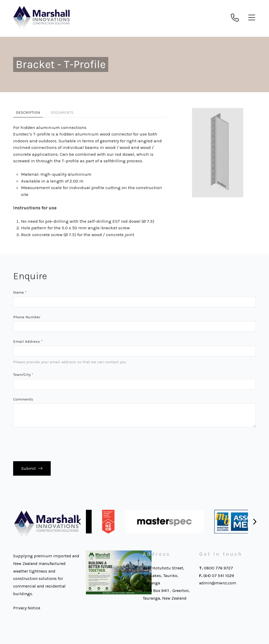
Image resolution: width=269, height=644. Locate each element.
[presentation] (53, 444)
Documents (62, 112)
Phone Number (27, 317)
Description (28, 112)
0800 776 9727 (218, 568)
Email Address (28, 341)
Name (20, 292)
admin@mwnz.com (218, 583)
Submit (29, 469)
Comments (23, 399)
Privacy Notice (27, 608)
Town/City (23, 375)
